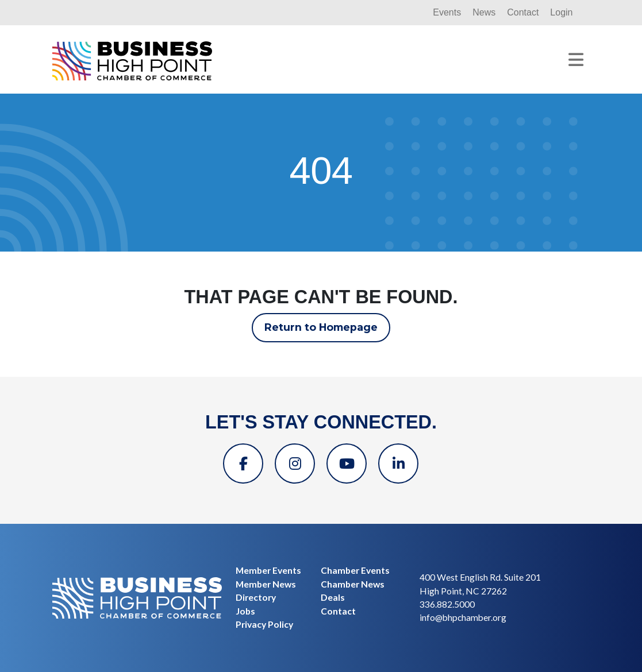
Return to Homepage (321, 327)
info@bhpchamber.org (463, 617)
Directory (256, 597)
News (484, 12)
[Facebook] (243, 464)
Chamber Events (355, 570)
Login (561, 12)
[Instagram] (295, 464)
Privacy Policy (264, 624)
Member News (266, 584)
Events (447, 12)
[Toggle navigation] (576, 60)
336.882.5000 (447, 604)
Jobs (245, 611)
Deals (333, 597)
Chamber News (353, 584)
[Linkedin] (398, 464)
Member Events (268, 570)
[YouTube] (347, 464)
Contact (523, 12)
